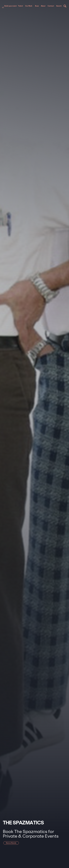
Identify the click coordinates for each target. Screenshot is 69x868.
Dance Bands (11, 843)
